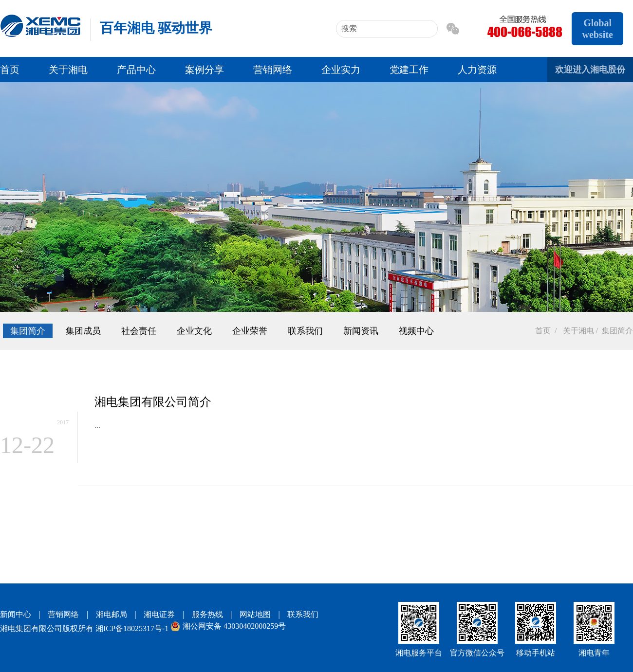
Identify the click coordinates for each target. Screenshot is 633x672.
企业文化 (194, 331)
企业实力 (341, 70)
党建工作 (409, 70)
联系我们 (305, 331)
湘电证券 (159, 614)
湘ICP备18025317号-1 (132, 628)
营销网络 (273, 70)
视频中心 (416, 331)
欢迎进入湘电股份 (590, 70)
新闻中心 (16, 614)
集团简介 (28, 331)
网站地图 (255, 614)
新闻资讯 (361, 331)
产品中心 (136, 70)
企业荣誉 (250, 331)
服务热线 (207, 614)
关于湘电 (68, 70)
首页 (10, 70)
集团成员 (83, 331)
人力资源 (477, 70)
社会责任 (139, 331)
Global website (597, 29)
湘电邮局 (112, 614)
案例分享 (205, 70)
